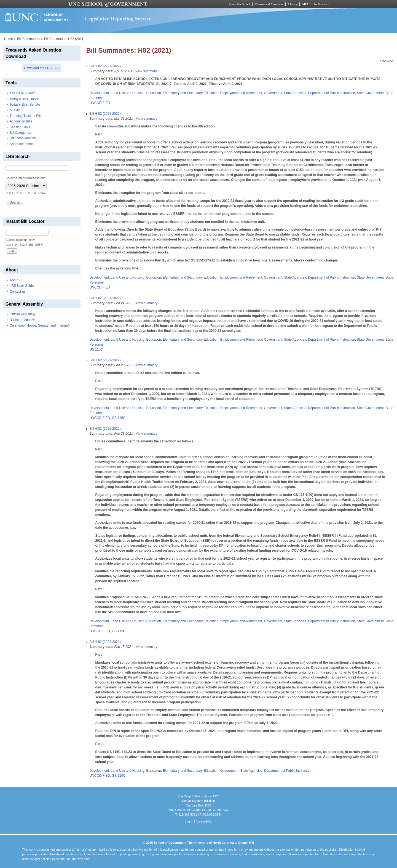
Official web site (23, 314)
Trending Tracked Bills (26, 116)
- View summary (145, 71)
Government (273, 93)
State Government (370, 93)
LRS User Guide (22, 286)
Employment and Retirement (241, 93)
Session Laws (20, 127)
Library (293, 4)
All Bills (15, 110)
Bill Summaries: (29, 39)
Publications (321, 4)
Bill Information (22, 320)
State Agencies (295, 93)
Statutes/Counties (23, 138)
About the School (239, 4)
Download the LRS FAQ (41, 68)
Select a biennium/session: (25, 178)
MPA (305, 4)
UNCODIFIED (100, 103)
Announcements (22, 144)
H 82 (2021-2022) (108, 66)
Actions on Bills (21, 121)
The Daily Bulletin (22, 93)
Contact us (18, 292)
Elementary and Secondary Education (191, 93)
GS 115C (96, 349)
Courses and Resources (269, 4)
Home (9, 39)
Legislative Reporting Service (118, 19)
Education (154, 93)
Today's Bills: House (24, 99)
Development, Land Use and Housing (117, 93)
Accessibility (204, 821)
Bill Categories (20, 133)
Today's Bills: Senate (25, 105)
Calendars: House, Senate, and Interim (40, 325)
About (14, 280)
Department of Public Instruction (332, 93)
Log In (189, 821)
